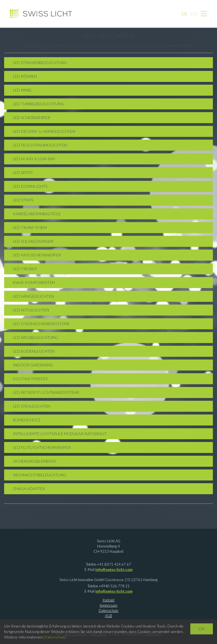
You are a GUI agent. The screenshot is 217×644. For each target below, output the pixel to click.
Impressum (109, 605)
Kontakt (109, 600)
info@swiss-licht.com (114, 570)
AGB (109, 616)
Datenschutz (109, 610)
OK (202, 629)
